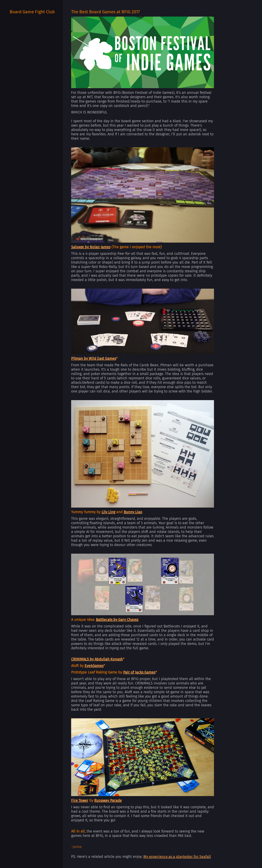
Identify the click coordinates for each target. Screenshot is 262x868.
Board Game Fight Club (32, 12)
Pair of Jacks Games (139, 672)
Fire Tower (80, 800)
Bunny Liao (133, 512)
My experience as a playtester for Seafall (177, 857)
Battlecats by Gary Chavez (117, 620)
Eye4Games (94, 666)
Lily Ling (108, 512)
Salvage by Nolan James (91, 247)
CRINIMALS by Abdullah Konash (97, 659)
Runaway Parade (108, 800)
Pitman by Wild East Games (94, 358)
